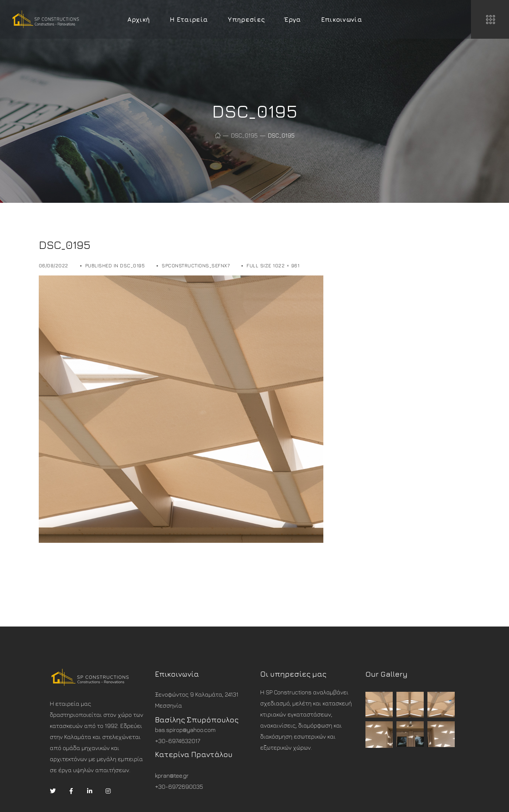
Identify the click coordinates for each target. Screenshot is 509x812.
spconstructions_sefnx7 (196, 266)
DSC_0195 (244, 135)
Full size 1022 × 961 (273, 266)
